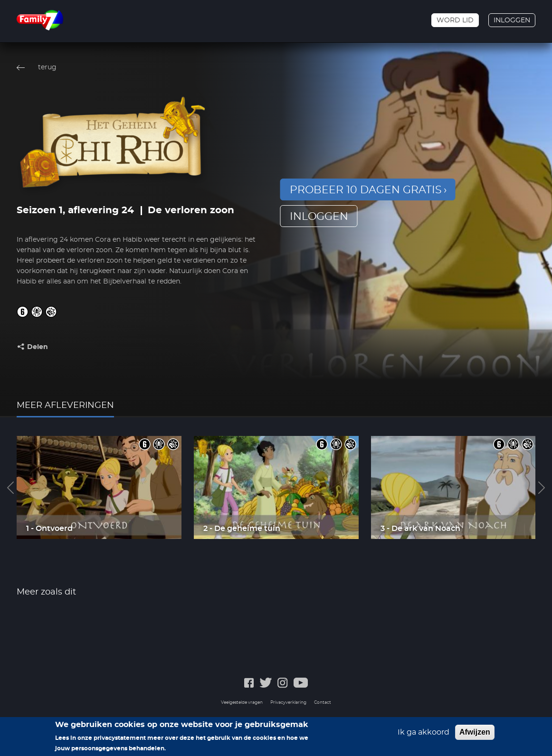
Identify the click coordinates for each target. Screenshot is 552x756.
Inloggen (512, 20)
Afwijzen (475, 734)
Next (542, 488)
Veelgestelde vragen (242, 703)
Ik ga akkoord (424, 735)
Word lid (455, 20)
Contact (323, 703)
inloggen (319, 217)
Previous (10, 488)
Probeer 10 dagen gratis (366, 190)
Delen (38, 347)
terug (47, 67)
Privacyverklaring (288, 703)
